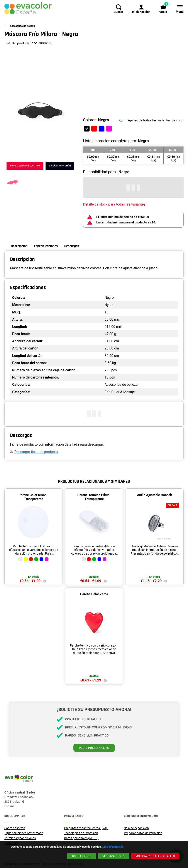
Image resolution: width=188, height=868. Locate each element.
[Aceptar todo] (81, 856)
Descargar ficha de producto (36, 452)
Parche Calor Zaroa (94, 594)
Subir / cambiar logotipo (25, 166)
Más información (113, 847)
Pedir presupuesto (94, 748)
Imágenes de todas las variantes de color (154, 120)
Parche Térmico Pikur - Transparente (94, 497)
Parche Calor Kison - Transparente (34, 497)
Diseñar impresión (60, 166)
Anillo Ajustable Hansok (154, 495)
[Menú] (178, 9)
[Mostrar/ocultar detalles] (155, 856)
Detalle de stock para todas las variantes (114, 204)
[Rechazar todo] (113, 856)
